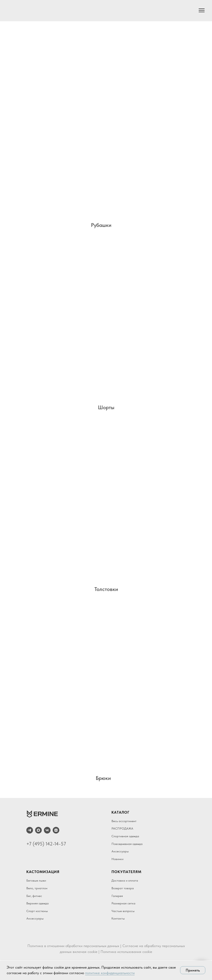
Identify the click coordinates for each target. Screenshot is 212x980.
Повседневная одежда (127, 844)
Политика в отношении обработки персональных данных (73, 946)
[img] (104, 136)
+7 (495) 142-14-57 (46, 844)
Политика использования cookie (126, 952)
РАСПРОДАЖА (122, 828)
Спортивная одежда (125, 836)
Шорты (106, 407)
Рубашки (101, 225)
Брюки (103, 778)
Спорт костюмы (37, 911)
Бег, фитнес (34, 896)
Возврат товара (123, 888)
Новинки (117, 859)
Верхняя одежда (38, 903)
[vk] (47, 830)
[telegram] (30, 830)
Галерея (117, 896)
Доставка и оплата (125, 880)
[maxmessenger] (38, 830)
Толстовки (106, 589)
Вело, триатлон (37, 888)
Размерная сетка (123, 903)
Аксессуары (120, 851)
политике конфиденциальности (110, 973)
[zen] (56, 830)
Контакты (118, 918)
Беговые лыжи (36, 880)
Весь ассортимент (124, 821)
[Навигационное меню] (202, 10)
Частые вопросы (123, 911)
